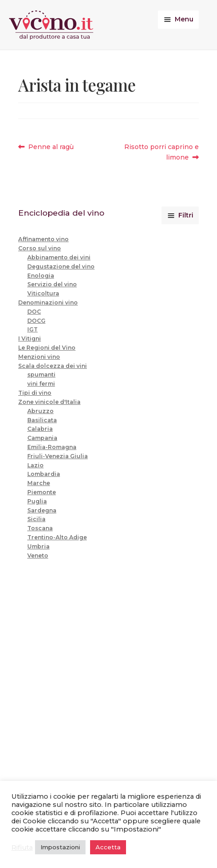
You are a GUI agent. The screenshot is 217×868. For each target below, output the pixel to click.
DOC (34, 312)
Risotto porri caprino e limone (161, 152)
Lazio (35, 465)
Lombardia (44, 474)
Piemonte (42, 492)
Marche (39, 483)
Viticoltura (43, 293)
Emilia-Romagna (52, 447)
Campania (42, 438)
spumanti (41, 375)
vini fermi (41, 384)
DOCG (36, 321)
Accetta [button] (108, 847)
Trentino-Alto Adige (57, 537)
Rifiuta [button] (22, 847)
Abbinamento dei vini (59, 257)
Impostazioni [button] (60, 847)
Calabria (40, 429)
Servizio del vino (52, 284)
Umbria (38, 546)
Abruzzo (40, 411)
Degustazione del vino (61, 266)
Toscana (40, 528)
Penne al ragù (51, 147)
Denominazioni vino (48, 302)
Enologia (41, 276)
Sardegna (42, 510)
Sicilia (36, 519)
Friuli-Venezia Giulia (58, 456)
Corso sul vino (40, 248)
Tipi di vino (35, 393)
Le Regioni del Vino (47, 348)
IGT (33, 329)
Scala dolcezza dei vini (53, 366)
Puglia (37, 501)
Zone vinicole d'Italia (49, 402)
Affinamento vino (43, 239)
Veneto (38, 555)
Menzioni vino (39, 357)
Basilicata (42, 420)
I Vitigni (30, 338)
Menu (184, 19)
